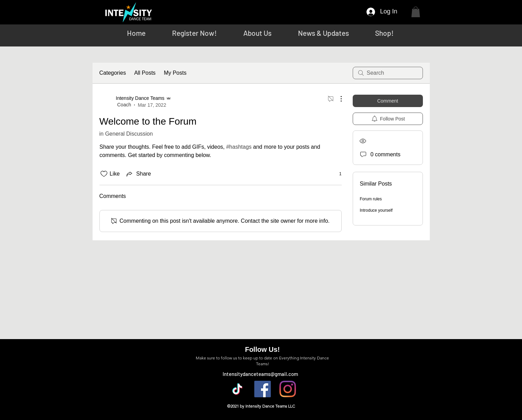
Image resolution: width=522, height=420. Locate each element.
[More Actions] (338, 99)
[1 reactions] (337, 174)
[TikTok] (237, 389)
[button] (416, 12)
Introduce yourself (376, 210)
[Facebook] (263, 389)
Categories (113, 73)
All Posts (145, 73)
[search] (388, 73)
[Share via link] (138, 174)
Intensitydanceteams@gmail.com (260, 374)
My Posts (175, 73)
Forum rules (371, 199)
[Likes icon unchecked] (104, 174)
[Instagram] (288, 389)
